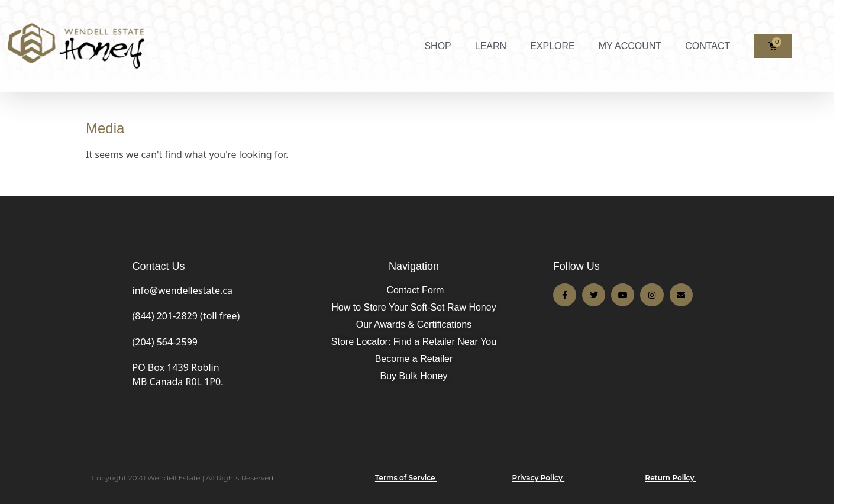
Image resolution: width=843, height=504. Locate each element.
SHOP (437, 46)
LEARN (491, 46)
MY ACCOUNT (630, 46)
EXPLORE (553, 46)
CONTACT (708, 46)
